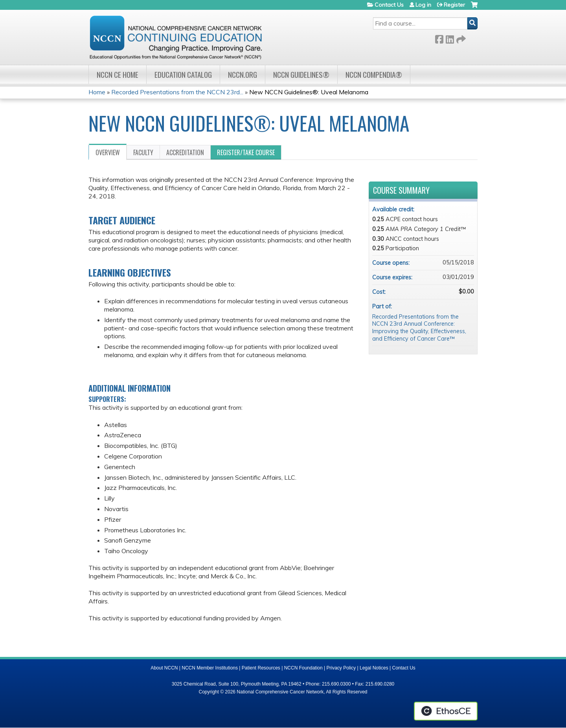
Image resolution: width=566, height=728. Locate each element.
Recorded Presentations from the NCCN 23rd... (177, 92)
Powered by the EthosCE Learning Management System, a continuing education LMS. (446, 711)
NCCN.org (243, 74)
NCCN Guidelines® (301, 74)
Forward (460, 38)
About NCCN (164, 668)
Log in (423, 5)
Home (97, 92)
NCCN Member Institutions (210, 668)
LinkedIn (450, 38)
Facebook (439, 38)
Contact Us (389, 5)
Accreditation (185, 152)
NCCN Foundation (303, 668)
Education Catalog (183, 74)
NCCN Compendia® (374, 74)
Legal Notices (374, 668)
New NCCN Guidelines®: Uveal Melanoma (309, 92)
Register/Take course (246, 152)
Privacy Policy (341, 668)
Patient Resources (261, 668)
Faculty (143, 152)
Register (454, 5)
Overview (108, 152)
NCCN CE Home (118, 74)
